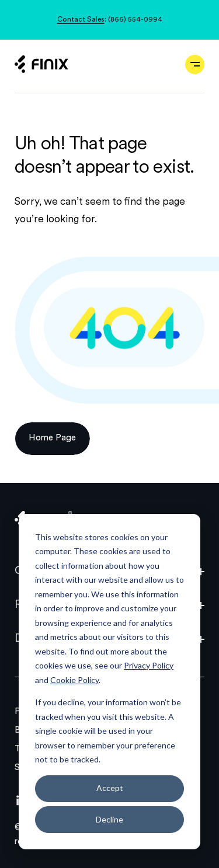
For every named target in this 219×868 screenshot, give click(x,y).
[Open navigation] (195, 64)
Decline (109, 819)
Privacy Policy (149, 665)
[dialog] (109, 682)
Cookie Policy (74, 680)
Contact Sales (81, 20)
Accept (110, 788)
